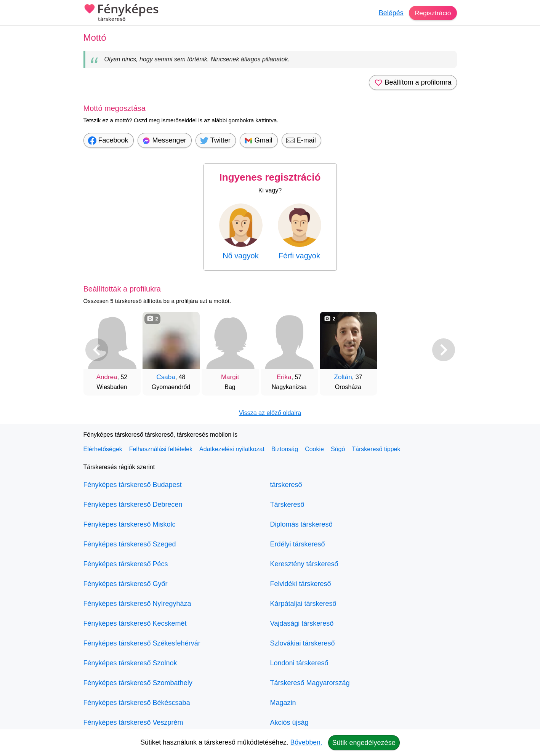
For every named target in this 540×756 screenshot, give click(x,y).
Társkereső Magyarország (310, 683)
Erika (284, 377)
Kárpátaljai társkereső (303, 604)
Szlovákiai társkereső (303, 643)
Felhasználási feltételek (161, 449)
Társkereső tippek (376, 449)
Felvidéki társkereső (301, 584)
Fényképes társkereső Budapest (133, 485)
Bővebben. (306, 742)
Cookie (314, 449)
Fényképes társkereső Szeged (130, 544)
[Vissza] (97, 350)
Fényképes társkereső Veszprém (133, 722)
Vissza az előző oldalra (270, 413)
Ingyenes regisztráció (270, 177)
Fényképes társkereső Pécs (126, 564)
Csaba (166, 377)
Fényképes (121, 13)
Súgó (338, 449)
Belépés (390, 13)
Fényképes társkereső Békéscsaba (137, 703)
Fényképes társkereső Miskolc (130, 524)
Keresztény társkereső (304, 564)
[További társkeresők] (444, 350)
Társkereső (287, 505)
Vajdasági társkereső (302, 623)
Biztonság (285, 449)
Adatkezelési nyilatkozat (232, 449)
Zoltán (343, 377)
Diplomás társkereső (301, 524)
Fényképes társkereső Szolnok (130, 663)
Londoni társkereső (299, 663)
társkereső (286, 485)
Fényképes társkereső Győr (126, 584)
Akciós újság (289, 722)
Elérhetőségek (103, 449)
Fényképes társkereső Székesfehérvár (142, 643)
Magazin (283, 703)
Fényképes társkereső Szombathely (138, 683)
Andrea (107, 377)
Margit (230, 377)
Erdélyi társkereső (298, 544)
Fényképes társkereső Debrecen (133, 505)
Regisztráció (432, 13)
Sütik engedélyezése (364, 743)
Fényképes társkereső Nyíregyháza (137, 604)
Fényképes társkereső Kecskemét (135, 623)
